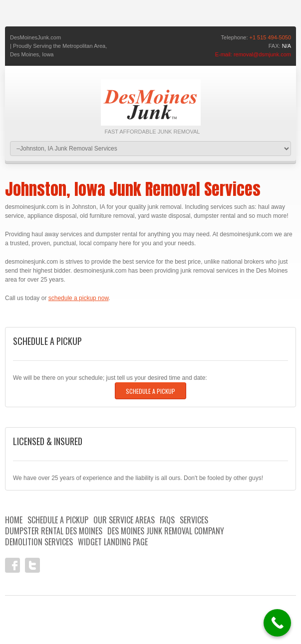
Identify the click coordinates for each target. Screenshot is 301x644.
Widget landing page (113, 542)
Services (194, 520)
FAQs (167, 520)
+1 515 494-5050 (271, 37)
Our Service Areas (124, 520)
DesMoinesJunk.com (35, 37)
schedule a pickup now (79, 298)
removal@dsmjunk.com (262, 54)
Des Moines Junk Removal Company (166, 531)
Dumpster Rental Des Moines (54, 531)
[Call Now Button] (277, 623)
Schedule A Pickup (150, 391)
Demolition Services (39, 542)
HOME (14, 520)
